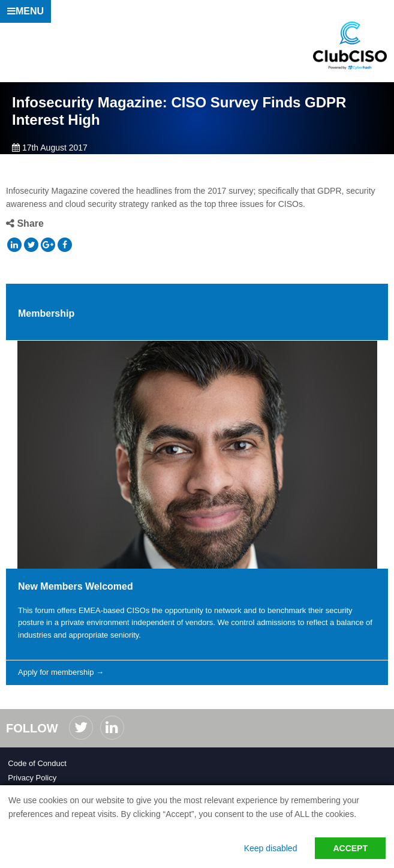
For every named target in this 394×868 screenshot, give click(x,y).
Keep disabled (271, 848)
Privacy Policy (32, 778)
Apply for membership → (61, 672)
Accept (350, 848)
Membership (46, 313)
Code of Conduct (37, 763)
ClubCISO (351, 46)
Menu (25, 11)
